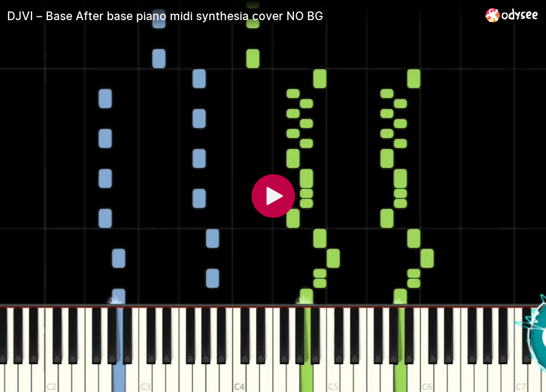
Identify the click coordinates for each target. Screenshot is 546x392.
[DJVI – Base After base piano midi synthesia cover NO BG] (242, 16)
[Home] (512, 15)
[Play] (273, 196)
